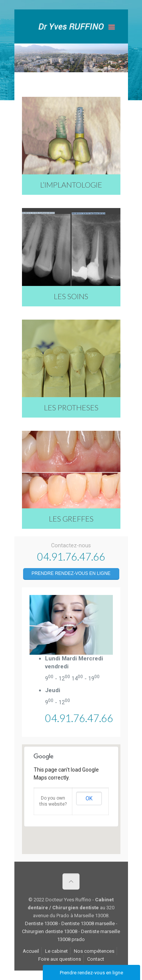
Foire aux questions (60, 959)
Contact (96, 959)
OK (89, 798)
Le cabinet (56, 951)
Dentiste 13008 (41, 923)
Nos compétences (94, 951)
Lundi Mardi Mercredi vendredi (74, 662)
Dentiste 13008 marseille (88, 923)
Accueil (31, 951)
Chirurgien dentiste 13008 (50, 931)
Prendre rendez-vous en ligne (71, 573)
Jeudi (53, 690)
